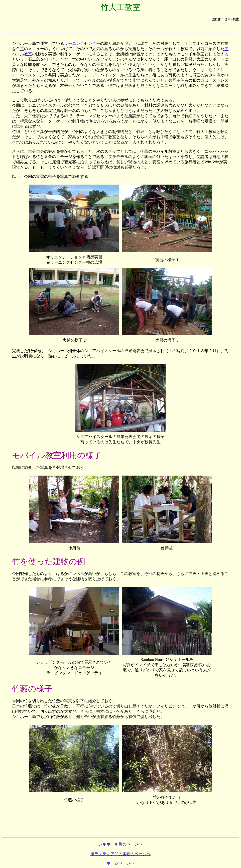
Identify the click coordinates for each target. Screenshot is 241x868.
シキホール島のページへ (120, 844)
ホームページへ (120, 863)
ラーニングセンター (82, 43)
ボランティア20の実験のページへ (120, 854)
